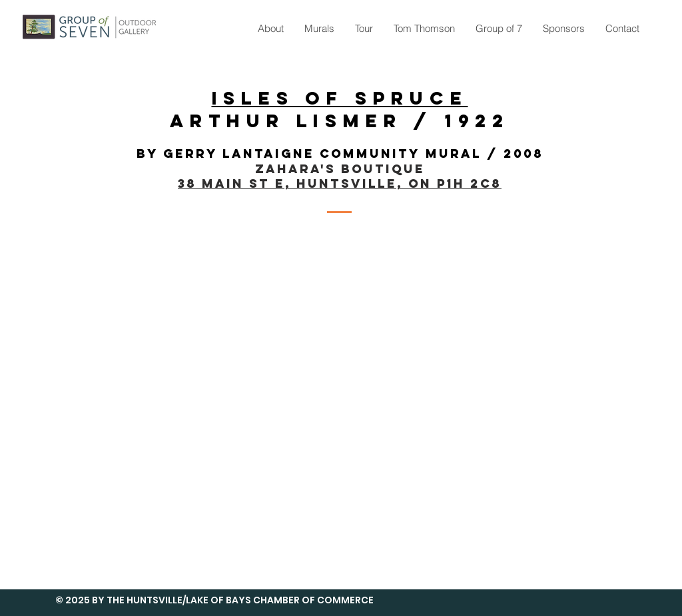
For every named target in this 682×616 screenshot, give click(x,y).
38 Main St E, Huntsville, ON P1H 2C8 (340, 183)
